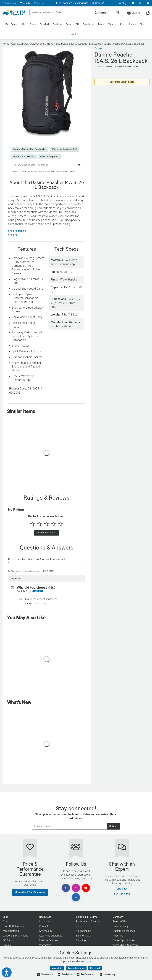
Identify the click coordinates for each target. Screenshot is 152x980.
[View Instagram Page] (140, 3)
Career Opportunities (124, 940)
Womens (112, 24)
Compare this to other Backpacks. (29, 149)
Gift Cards (8, 940)
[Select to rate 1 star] (32, 524)
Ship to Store (83, 936)
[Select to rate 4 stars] (53, 524)
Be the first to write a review (127, 66)
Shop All (13, 235)
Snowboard (89, 24)
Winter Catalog (11, 931)
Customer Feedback (124, 931)
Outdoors (57, 24)
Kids (122, 24)
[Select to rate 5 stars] (60, 524)
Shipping (81, 940)
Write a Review (47, 533)
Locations (45, 921)
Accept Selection (76, 968)
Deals (73, 34)
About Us (118, 936)
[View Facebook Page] (133, 3)
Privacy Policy (121, 926)
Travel (69, 24)
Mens (101, 24)
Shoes (33, 24)
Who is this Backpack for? (64, 149)
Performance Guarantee (89, 921)
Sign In (134, 13)
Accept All (57, 968)
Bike (24, 24)
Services (39, 3)
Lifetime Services (49, 940)
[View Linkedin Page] (76, 897)
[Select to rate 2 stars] (39, 524)
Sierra (23, 171)
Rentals (25, 3)
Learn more (48, 571)
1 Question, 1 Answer (103, 67)
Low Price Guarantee (51, 936)
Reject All (95, 968)
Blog (123, 3)
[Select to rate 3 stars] (46, 524)
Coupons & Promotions (15, 936)
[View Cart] (148, 13)
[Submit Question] (79, 165)
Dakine (98, 49)
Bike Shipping (84, 931)
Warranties (45, 945)
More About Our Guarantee (30, 892)
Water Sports (11, 24)
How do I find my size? (24, 157)
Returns (80, 926)
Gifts (142, 24)
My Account (46, 931)
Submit (113, 826)
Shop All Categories (13, 926)
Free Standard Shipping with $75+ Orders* (80, 3)
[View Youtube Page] (148, 3)
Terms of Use (120, 921)
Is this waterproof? (49, 157)
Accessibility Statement (126, 945)
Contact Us (45, 926)
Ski (77, 24)
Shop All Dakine (17, 231)
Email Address (32, 823)
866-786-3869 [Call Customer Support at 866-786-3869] (122, 894)
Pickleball (44, 24)
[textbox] (47, 565)
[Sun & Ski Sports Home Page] (14, 13)
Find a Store (9, 3)
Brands (132, 24)
